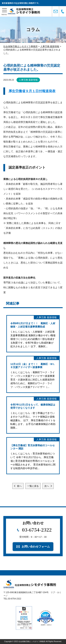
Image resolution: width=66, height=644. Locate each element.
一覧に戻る (33, 486)
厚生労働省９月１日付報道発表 (32, 91)
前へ (19, 486)
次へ (47, 486)
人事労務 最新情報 (28, 80)
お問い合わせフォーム (36, 547)
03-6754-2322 (37, 530)
